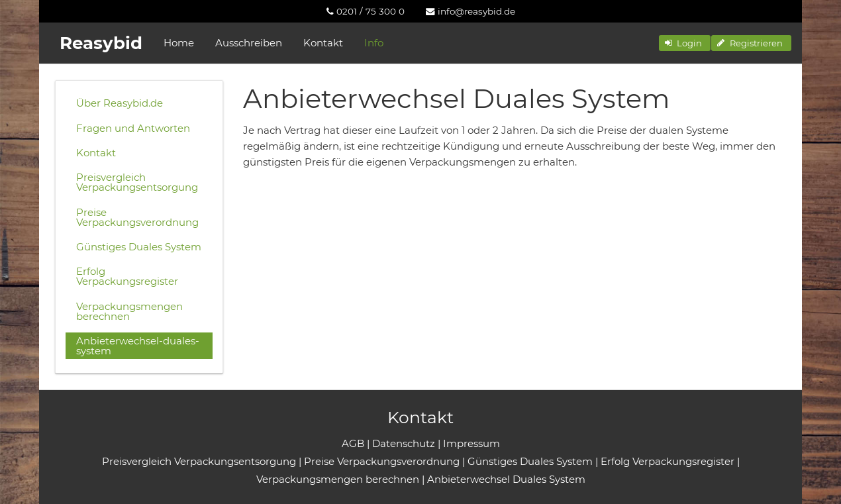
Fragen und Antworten (133, 128)
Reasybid (101, 43)
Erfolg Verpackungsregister (127, 276)
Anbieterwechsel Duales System (506, 479)
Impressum (471, 443)
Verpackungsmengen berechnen (129, 311)
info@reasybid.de (470, 11)
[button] (685, 43)
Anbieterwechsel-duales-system (138, 346)
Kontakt (323, 43)
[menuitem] (366, 11)
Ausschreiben (249, 43)
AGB (353, 443)
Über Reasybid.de (120, 103)
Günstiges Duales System (139, 247)
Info (374, 43)
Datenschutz (404, 443)
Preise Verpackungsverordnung (137, 217)
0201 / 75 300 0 (366, 11)
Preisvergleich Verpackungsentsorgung (137, 182)
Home (179, 43)
